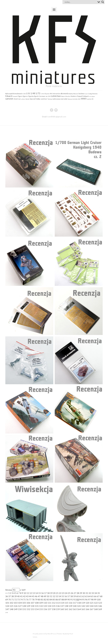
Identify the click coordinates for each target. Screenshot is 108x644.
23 (63, 593)
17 (45, 593)
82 (45, 600)
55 (63, 596)
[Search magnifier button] (103, 2)
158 (54, 609)
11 (28, 593)
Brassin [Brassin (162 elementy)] (76, 94)
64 (89, 596)
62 (83, 596)
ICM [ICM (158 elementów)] (49, 96)
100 (99, 600)
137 (62, 606)
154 (37, 609)
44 (30, 596)
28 (78, 593)
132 (41, 606)
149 (16, 609)
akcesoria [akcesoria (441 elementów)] (64, 93)
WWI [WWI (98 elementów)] (79, 99)
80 (39, 600)
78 (33, 600)
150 (20, 609)
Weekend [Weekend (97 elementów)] (70, 99)
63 (86, 596)
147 (7, 609)
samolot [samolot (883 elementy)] (9, 99)
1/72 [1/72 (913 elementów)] (38, 93)
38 (13, 596)
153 (33, 609)
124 (7, 606)
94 (80, 600)
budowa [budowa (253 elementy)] (81, 94)
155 (41, 609)
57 (69, 596)
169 (100, 609)
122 (96, 603)
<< (7, 593)
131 (37, 606)
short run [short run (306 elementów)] (17, 99)
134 (49, 606)
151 (24, 609)
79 (36, 600)
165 (83, 609)
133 (45, 606)
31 (87, 593)
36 (7, 596)
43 (27, 596)
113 (58, 603)
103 (16, 603)
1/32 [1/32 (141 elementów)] (24, 94)
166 (87, 609)
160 (62, 609)
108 (37, 603)
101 (7, 603)
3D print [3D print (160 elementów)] (47, 94)
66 (95, 596)
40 (18, 596)
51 (51, 596)
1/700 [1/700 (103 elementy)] (42, 94)
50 (48, 596)
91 (72, 600)
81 (42, 600)
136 (58, 606)
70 (10, 600)
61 (80, 596)
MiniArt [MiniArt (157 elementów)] (68, 96)
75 (24, 600)
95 (83, 600)
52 (54, 596)
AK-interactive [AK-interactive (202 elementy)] (55, 94)
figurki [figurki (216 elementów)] (36, 96)
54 (60, 596)
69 (7, 600)
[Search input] (80, 2)
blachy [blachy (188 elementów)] (71, 94)
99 (95, 600)
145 (96, 606)
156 (45, 609)
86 (57, 600)
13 (34, 593)
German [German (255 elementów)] (42, 96)
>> (7, 612)
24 (66, 593)
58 (72, 596)
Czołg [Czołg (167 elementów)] (90, 94)
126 (16, 606)
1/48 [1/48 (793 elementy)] (33, 93)
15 (40, 593)
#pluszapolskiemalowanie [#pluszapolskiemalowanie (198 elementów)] (14, 94)
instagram (56, 110)
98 (92, 600)
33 (93, 593)
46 (36, 596)
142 (83, 606)
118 (79, 603)
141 (79, 606)
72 (15, 600)
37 (10, 596)
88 (63, 600)
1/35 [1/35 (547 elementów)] (28, 93)
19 (51, 593)
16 (42, 593)
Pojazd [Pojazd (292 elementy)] (80, 96)
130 (33, 606)
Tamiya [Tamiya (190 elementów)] (50, 99)
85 (54, 600)
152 (28, 609)
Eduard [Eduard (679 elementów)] (9, 96)
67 (98, 596)
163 (75, 609)
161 (66, 609)
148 (11, 609)
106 (28, 603)
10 (25, 593)
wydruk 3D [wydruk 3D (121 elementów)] (90, 99)
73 (18, 600)
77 (30, 600)
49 (45, 596)
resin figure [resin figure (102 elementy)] (92, 96)
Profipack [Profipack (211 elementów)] (86, 96)
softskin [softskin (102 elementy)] (23, 99)
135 (54, 606)
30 (84, 593)
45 (33, 596)
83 (48, 600)
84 (51, 600)
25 (69, 593)
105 (24, 603)
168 (96, 609)
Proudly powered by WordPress (44, 634)
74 (21, 600)
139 (71, 606)
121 (92, 603)
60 (77, 596)
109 (41, 603)
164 (79, 609)
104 (20, 603)
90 (69, 600)
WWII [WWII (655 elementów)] (84, 99)
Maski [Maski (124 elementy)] (63, 96)
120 (87, 603)
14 (37, 593)
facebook (52, 110)
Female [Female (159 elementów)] (15, 96)
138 (66, 606)
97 (89, 600)
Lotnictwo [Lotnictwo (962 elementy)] (56, 96)
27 (75, 593)
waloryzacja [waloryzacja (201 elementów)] (56, 99)
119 (83, 603)
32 (90, 593)
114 (62, 603)
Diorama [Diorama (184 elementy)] (95, 94)
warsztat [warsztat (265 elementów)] (64, 99)
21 (57, 593)
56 (66, 596)
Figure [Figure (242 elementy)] (20, 96)
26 (72, 593)
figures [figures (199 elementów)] (25, 96)
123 (100, 603)
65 (92, 596)
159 (58, 609)
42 (24, 596)
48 (42, 596)
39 (15, 596)
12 (31, 593)
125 (11, 606)
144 (92, 606)
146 (100, 606)
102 (11, 603)
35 (99, 593)
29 (81, 593)
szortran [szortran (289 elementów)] (44, 99)
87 (60, 600)
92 (75, 600)
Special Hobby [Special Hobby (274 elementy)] (35, 99)
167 (92, 609)
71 (13, 600)
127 (20, 606)
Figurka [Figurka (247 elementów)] (31, 96)
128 (24, 606)
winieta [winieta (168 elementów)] (75, 99)
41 (21, 596)
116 (71, 603)
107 (33, 603)
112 (54, 603)
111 (49, 603)
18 (48, 593)
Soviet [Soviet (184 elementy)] (28, 99)
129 (28, 606)
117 (75, 603)
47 (39, 596)
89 (66, 600)
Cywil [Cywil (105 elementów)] (86, 94)
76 (27, 600)
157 (49, 609)
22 (60, 593)
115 (66, 603)
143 (87, 606)
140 (75, 606)
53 (57, 596)
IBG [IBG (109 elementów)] (47, 96)
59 (75, 596)
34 (96, 593)
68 (101, 596)
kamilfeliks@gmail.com (57, 117)
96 (86, 600)
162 (71, 609)
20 (54, 593)
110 (45, 603)
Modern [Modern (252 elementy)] (74, 96)
